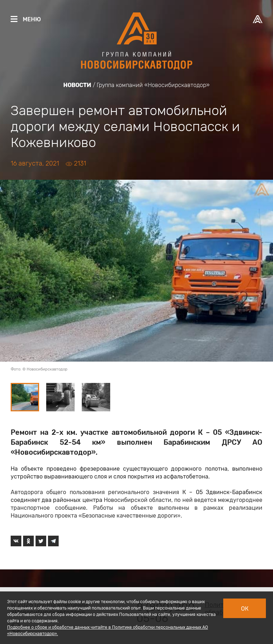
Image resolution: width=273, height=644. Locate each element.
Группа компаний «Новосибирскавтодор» (153, 85)
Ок (245, 609)
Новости (77, 85)
